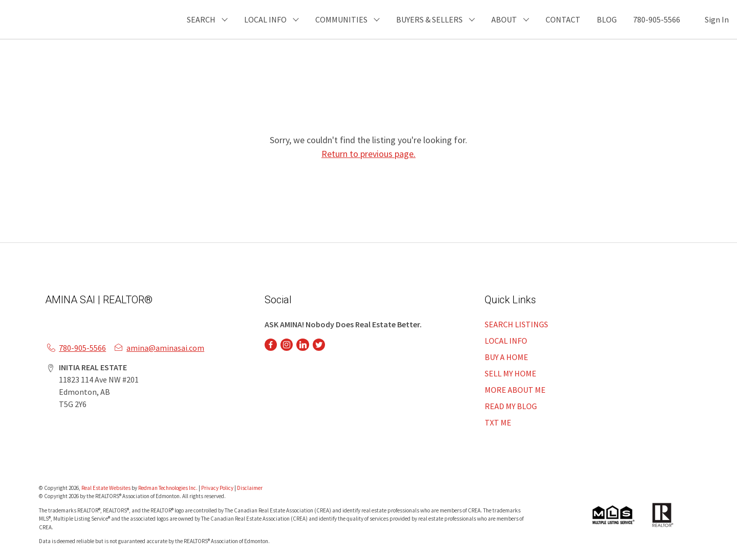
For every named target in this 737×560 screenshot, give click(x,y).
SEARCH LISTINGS (516, 324)
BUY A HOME (506, 357)
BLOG (607, 19)
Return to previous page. (368, 154)
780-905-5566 (657, 19)
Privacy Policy (217, 488)
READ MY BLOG (511, 406)
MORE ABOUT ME (515, 390)
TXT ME (498, 422)
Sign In (717, 19)
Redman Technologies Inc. (168, 488)
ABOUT (504, 19)
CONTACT (563, 19)
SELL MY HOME (511, 373)
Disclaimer (250, 488)
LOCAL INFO (506, 341)
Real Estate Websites (106, 488)
